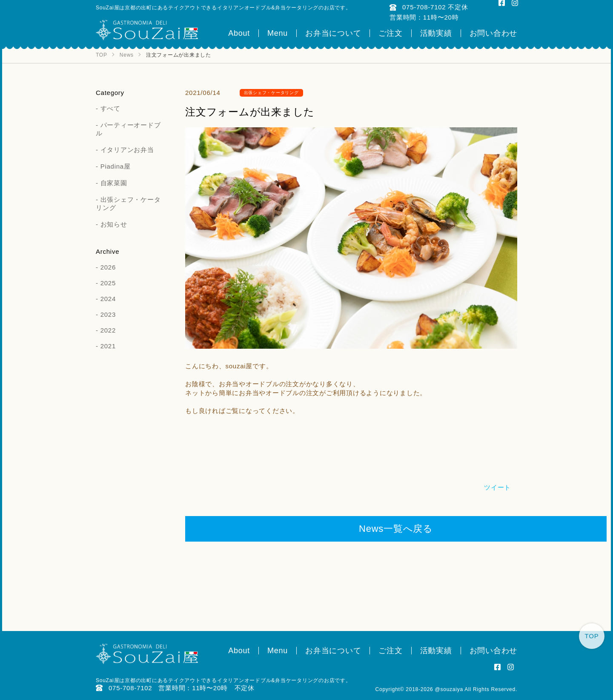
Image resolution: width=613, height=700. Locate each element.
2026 (108, 267)
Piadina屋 (116, 166)
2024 (108, 299)
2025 (108, 283)
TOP (592, 636)
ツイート (497, 487)
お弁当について (333, 33)
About (239, 33)
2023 (108, 314)
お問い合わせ (494, 33)
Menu (278, 33)
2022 (108, 330)
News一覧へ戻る (396, 529)
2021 (108, 346)
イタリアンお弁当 (127, 150)
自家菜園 (114, 183)
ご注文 (390, 33)
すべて (110, 108)
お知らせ (114, 224)
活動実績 (436, 33)
